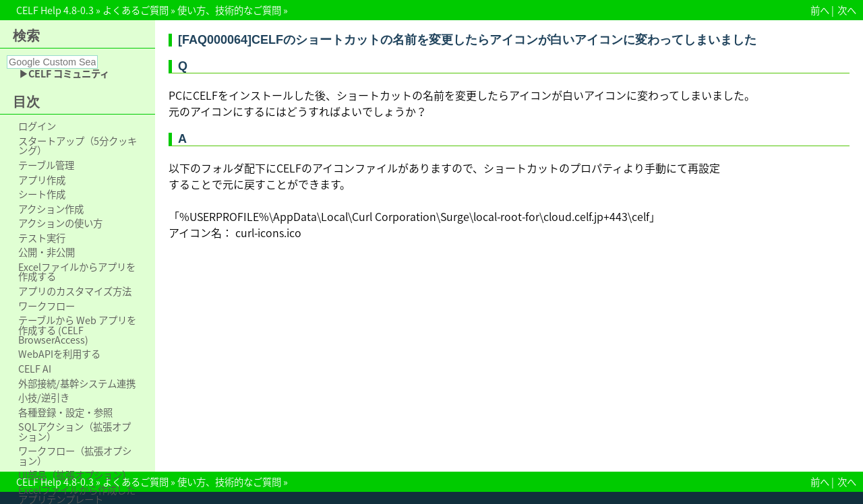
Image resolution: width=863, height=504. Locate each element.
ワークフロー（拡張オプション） (75, 456)
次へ (847, 10)
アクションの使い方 (60, 223)
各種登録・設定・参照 (65, 412)
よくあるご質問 (136, 10)
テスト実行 (42, 238)
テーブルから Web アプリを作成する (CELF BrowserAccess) (77, 330)
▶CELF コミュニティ (64, 73)
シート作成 (42, 194)
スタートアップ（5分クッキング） (78, 146)
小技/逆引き (44, 398)
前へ (820, 10)
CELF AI (35, 369)
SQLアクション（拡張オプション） (75, 432)
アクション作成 (51, 209)
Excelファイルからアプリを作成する (77, 272)
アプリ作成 (42, 180)
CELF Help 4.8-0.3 (55, 10)
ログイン (37, 126)
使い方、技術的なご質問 (229, 10)
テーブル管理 (46, 165)
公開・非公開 (47, 252)
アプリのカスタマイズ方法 (75, 291)
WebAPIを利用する (59, 354)
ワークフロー (47, 306)
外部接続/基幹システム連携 (77, 383)
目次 (26, 102)
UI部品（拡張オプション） (75, 475)
